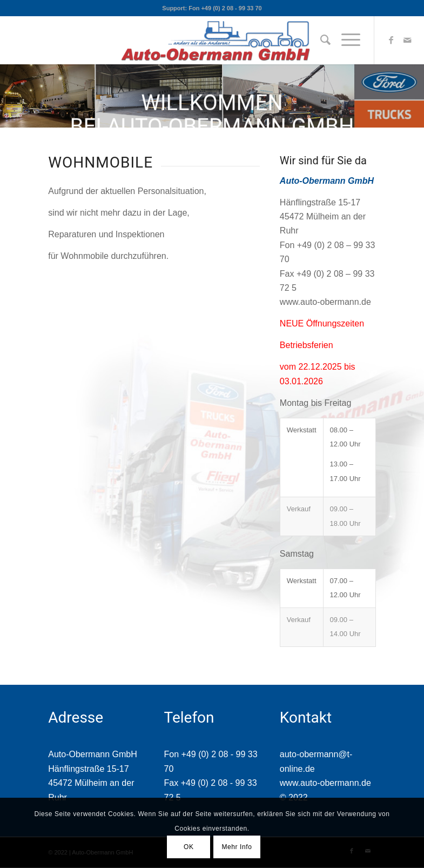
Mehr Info (237, 847)
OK (189, 847)
